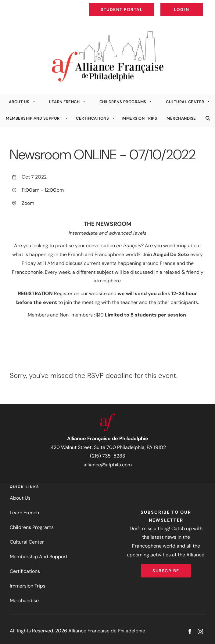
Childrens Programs (123, 102)
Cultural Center (185, 102)
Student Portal (136, 5)
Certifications (92, 118)
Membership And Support (34, 118)
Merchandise (181, 118)
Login (198, 5)
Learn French (64, 102)
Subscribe (166, 568)
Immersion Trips (140, 118)
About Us (19, 102)
